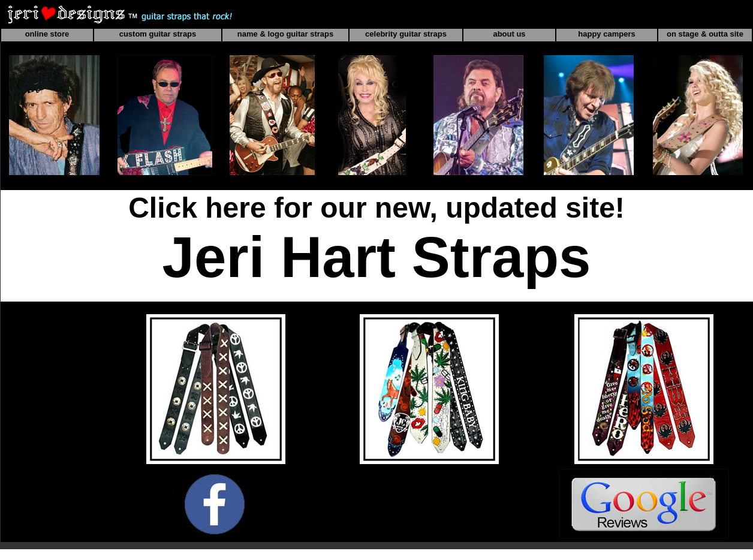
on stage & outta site (705, 34)
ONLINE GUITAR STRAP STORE (216, 307)
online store (47, 34)
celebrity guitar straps (406, 34)
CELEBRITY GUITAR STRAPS (644, 307)
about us (509, 34)
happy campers (606, 34)
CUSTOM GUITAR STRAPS (429, 307)
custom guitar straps (158, 34)
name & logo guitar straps (285, 34)
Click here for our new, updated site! (376, 208)
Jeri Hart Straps (377, 257)
